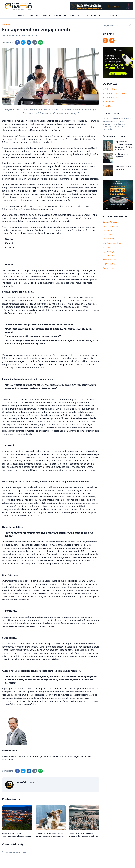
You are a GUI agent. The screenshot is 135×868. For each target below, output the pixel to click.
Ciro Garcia (107, 230)
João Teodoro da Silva (112, 243)
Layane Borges (109, 251)
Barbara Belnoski (110, 222)
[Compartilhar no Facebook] (17, 42)
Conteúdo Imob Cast (114, 93)
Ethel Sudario (108, 239)
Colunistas (75, 15)
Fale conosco (111, 15)
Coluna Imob (33, 15)
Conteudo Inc (60, 15)
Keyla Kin (106, 247)
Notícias (47, 15)
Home (21, 15)
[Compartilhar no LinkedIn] (29, 42)
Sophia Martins (109, 264)
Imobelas (108, 102)
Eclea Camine (108, 235)
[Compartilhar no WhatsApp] (40, 42)
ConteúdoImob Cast (93, 15)
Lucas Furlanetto (110, 255)
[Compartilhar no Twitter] (23, 42)
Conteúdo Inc (110, 98)
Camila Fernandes (110, 226)
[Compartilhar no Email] (35, 42)
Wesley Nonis (108, 268)
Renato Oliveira (109, 260)
